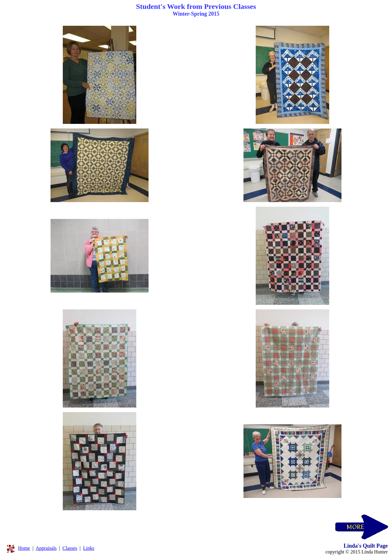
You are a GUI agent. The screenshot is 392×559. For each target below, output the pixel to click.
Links (89, 548)
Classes (70, 548)
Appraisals (46, 548)
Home (24, 548)
